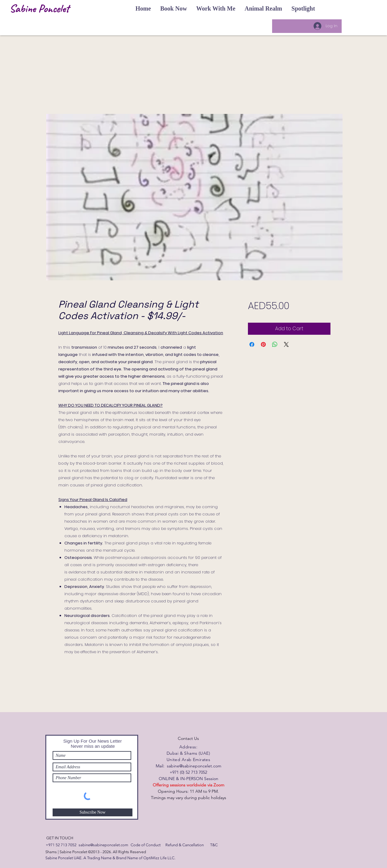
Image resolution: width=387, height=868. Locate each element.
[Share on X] (286, 344)
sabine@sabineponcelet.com (194, 766)
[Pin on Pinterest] (263, 344)
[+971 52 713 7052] (61, 845)
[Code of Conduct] (146, 845)
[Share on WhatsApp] (275, 344)
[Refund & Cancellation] (184, 845)
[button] (143, 8)
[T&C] (214, 845)
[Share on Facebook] (252, 344)
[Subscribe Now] (93, 812)
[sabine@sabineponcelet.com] (103, 845)
